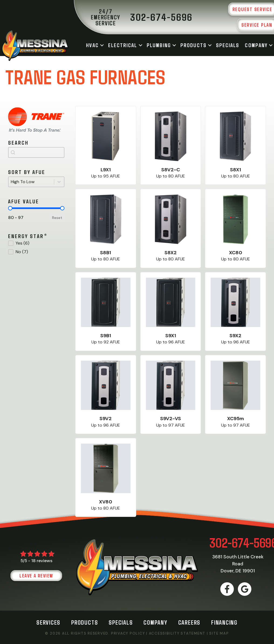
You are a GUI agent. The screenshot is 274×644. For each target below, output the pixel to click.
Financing (224, 622)
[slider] (10, 208)
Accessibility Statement (177, 633)
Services (48, 622)
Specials (228, 45)
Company (256, 45)
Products (193, 45)
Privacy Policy (128, 633)
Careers (189, 622)
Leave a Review (36, 576)
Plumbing (159, 45)
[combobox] (36, 152)
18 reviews (42, 561)
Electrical (123, 45)
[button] (102, 45)
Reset (57, 218)
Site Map (219, 633)
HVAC (92, 45)
